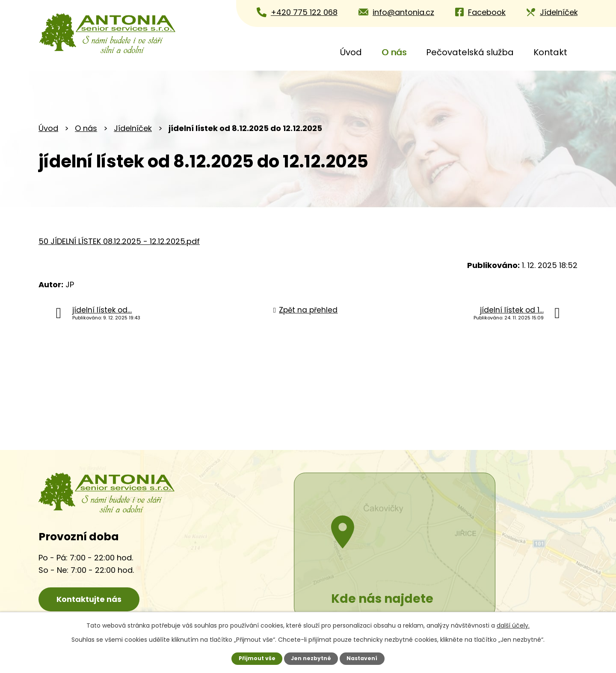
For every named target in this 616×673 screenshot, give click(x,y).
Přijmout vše (256, 658)
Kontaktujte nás (92, 599)
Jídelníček (133, 128)
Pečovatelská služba (470, 52)
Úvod (351, 52)
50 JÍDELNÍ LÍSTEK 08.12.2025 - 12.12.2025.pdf (119, 241)
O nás (394, 52)
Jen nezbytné (311, 658)
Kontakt (550, 52)
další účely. (513, 625)
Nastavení (363, 658)
